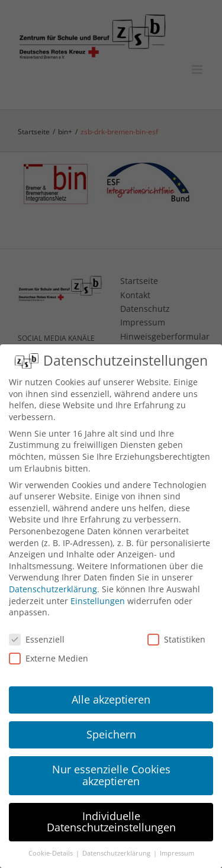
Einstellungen (98, 601)
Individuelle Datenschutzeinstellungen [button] (111, 822)
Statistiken (176, 639)
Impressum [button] (177, 853)
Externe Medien (49, 658)
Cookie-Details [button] (52, 853)
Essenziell (37, 639)
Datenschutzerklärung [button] (117, 853)
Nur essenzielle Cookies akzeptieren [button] (111, 775)
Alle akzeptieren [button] (111, 699)
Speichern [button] (111, 734)
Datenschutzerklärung (53, 589)
